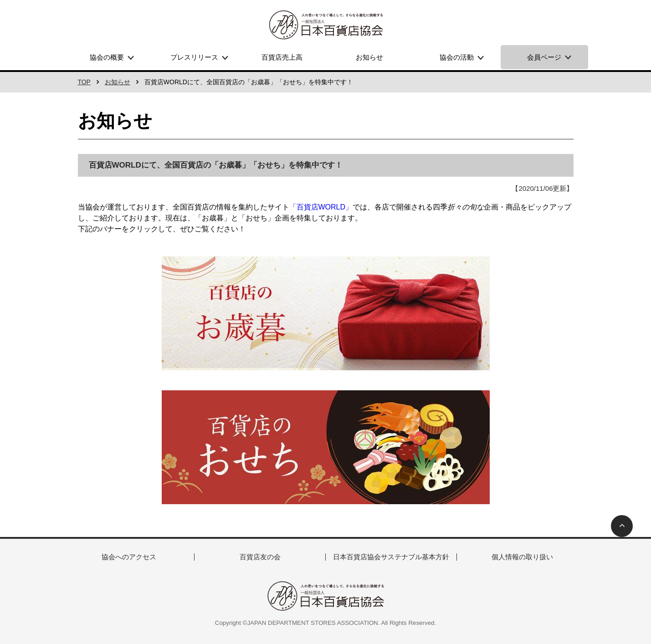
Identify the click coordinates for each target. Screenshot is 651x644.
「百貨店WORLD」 (321, 207)
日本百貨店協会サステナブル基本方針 (391, 557)
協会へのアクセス (129, 557)
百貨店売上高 (282, 57)
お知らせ (369, 57)
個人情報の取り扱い (522, 557)
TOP (85, 82)
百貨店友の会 (260, 557)
